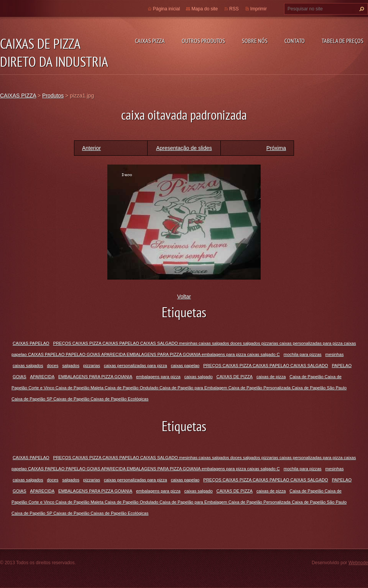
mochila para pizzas (303, 354)
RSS (234, 9)
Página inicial (167, 9)
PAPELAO (342, 366)
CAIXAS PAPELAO (31, 343)
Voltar (184, 296)
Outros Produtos (203, 41)
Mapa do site (205, 9)
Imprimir (259, 9)
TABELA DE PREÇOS (343, 41)
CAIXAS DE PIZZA (235, 377)
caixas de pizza (271, 377)
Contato (295, 41)
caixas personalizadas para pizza (136, 366)
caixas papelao (185, 366)
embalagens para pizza (158, 377)
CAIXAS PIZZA (150, 41)
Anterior (91, 148)
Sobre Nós (255, 41)
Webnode (358, 563)
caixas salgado (199, 377)
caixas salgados (28, 366)
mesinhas (335, 354)
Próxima (276, 148)
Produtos (53, 96)
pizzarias (92, 366)
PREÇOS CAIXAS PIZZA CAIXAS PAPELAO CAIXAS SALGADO (266, 366)
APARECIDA (42, 377)
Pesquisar (361, 9)
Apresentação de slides (184, 148)
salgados (71, 366)
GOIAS (19, 377)
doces (53, 366)
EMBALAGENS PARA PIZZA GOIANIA (95, 377)
